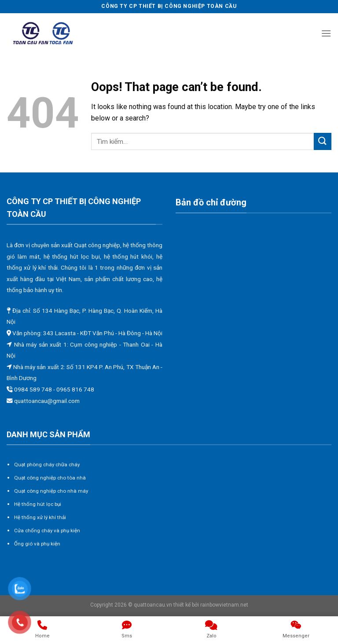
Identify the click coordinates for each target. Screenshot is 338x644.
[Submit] (323, 141)
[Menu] (326, 33)
